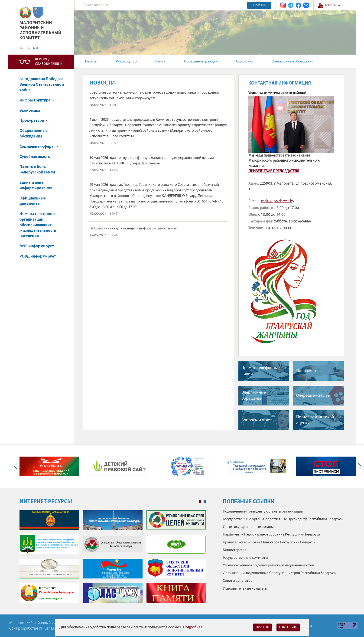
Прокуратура (34, 121)
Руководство (126, 62)
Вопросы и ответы (258, 420)
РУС (22, 49)
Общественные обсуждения (34, 134)
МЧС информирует (37, 246)
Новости (90, 62)
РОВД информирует (38, 256)
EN (29, 49)
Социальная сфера (39, 147)
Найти (259, 5)
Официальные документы (33, 201)
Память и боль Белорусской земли (37, 170)
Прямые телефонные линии (261, 371)
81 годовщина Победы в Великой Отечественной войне (42, 85)
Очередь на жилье (313, 396)
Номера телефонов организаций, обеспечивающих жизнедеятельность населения (38, 225)
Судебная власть (35, 157)
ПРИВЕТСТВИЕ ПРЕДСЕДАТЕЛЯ (274, 171)
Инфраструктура (37, 100)
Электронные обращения (293, 62)
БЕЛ (36, 49)
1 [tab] (200, 502)
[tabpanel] (113, 559)
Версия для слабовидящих (49, 62)
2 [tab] (205, 502)
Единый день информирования (36, 185)
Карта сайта (333, 5)
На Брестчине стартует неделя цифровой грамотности (133, 229)
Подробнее (193, 627)
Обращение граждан (201, 62)
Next (359, 466)
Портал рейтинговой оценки (315, 420)
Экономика (32, 111)
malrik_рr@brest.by (278, 201)
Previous (17, 466)
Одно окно (245, 62)
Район (160, 62)
